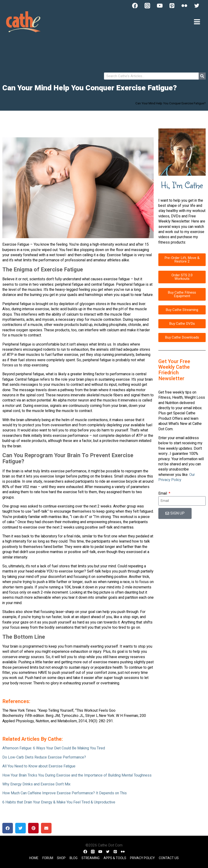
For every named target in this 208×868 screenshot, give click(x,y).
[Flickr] (184, 6)
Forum (48, 858)
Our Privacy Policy (177, 477)
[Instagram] (147, 6)
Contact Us (169, 858)
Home (34, 858)
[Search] (202, 76)
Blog (74, 858)
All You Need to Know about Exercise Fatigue (39, 766)
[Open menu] (197, 22)
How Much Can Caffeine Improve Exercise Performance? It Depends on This (65, 793)
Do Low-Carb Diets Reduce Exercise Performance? (44, 757)
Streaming (91, 858)
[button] (8, 828)
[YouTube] (160, 6)
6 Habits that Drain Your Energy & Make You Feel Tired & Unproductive (59, 802)
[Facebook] (135, 6)
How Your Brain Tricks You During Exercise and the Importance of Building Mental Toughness (77, 775)
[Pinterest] (172, 6)
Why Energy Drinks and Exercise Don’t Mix (36, 784)
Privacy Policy (142, 858)
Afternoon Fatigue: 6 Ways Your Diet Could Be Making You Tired (54, 748)
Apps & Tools (115, 858)
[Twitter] (197, 6)
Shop (61, 858)
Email (163, 493)
